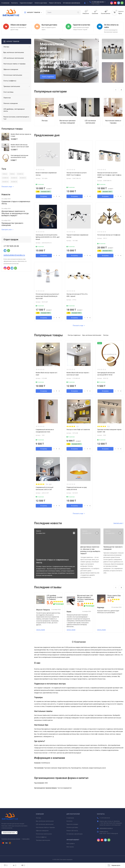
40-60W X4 (5, 182)
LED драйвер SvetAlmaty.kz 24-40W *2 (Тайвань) (54, 597)
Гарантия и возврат (72, 824)
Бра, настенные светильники (45, 821)
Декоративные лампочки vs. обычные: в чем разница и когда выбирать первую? (15, 213)
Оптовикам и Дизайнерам (75, 834)
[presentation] (37, 61)
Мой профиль (71, 844)
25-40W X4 (5, 178)
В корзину (44, 196)
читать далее (41, 630)
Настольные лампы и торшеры (45, 827)
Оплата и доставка (72, 827)
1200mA (5, 174)
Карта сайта (26, 839)
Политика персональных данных (11, 839)
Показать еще (8, 187)
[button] (64, 80)
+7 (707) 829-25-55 (98, 2)
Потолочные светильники (44, 834)
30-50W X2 (14, 178)
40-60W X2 (23, 178)
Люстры (38, 818)
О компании (70, 818)
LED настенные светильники (45, 824)
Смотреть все (7, 230)
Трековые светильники (43, 840)
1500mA (12, 174)
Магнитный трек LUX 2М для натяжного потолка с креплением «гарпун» (85, 598)
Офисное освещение (42, 831)
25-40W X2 (20, 174)
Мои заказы (70, 847)
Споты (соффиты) (41, 837)
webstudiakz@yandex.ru (14, 255)
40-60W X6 (14, 182)
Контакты (69, 821)
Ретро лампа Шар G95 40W (114, 596)
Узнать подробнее (48, 77)
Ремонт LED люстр (72, 831)
